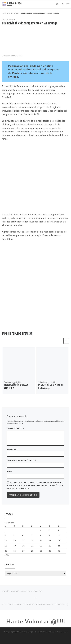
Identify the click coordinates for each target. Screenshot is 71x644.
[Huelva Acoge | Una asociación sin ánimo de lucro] (4, 4)
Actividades (13, 13)
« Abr (7, 555)
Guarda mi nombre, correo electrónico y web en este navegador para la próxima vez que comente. (35, 486)
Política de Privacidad (45, 632)
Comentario (15, 429)
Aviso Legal (62, 632)
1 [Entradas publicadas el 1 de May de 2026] (40, 530)
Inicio (4, 13)
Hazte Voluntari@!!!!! (35, 622)
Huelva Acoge (27, 632)
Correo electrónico (22, 460)
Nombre (13, 449)
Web (9, 472)
